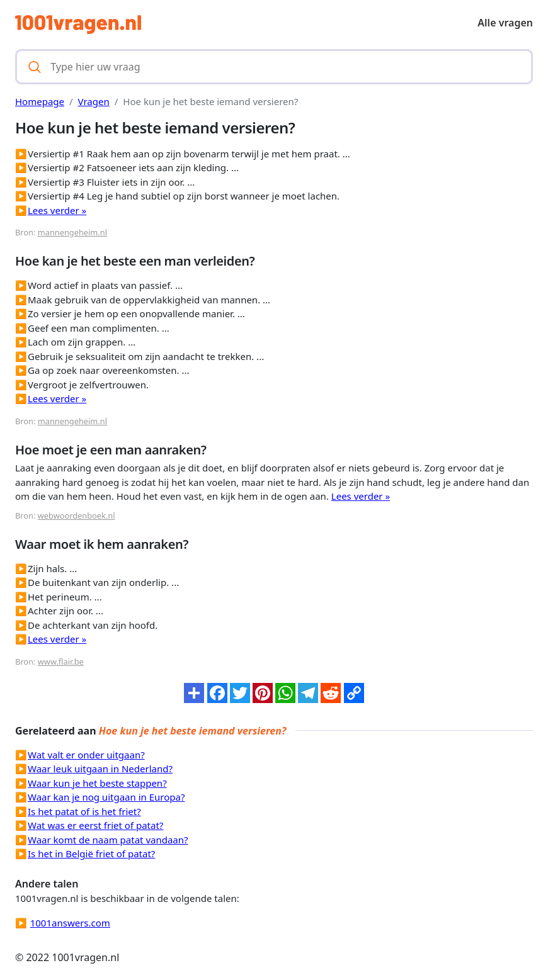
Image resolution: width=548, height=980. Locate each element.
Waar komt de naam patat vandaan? (108, 840)
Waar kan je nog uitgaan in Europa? (106, 797)
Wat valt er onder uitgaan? (86, 755)
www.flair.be (61, 662)
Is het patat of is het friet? (84, 811)
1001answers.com (70, 923)
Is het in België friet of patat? (91, 853)
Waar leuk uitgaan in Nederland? (100, 769)
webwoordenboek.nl (77, 515)
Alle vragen (505, 23)
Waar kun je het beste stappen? (97, 783)
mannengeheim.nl (72, 232)
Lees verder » (57, 210)
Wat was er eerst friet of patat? (95, 825)
